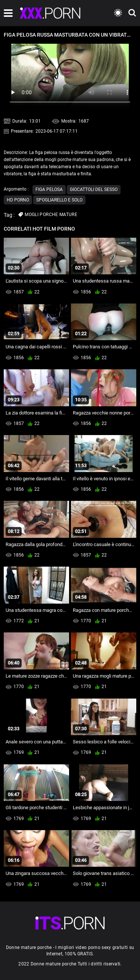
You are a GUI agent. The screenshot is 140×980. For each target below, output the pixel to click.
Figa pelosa (49, 189)
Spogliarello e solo (59, 200)
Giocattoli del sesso (94, 189)
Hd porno (18, 200)
